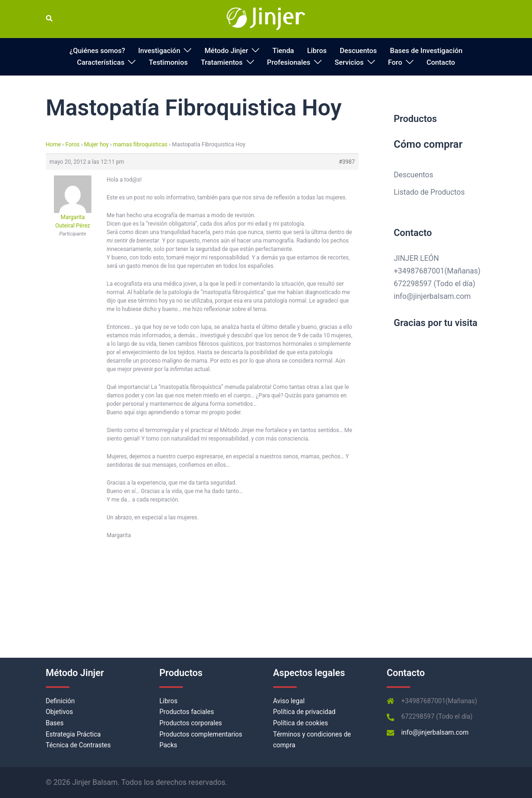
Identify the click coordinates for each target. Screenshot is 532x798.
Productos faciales (187, 712)
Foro (395, 62)
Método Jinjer (226, 51)
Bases (55, 723)
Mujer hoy (96, 144)
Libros (317, 51)
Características (101, 62)
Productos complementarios (201, 734)
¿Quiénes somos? (97, 51)
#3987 (347, 162)
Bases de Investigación (426, 51)
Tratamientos (221, 62)
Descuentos (358, 51)
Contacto (441, 62)
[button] (50, 19)
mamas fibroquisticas (140, 144)
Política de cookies (301, 723)
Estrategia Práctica (73, 734)
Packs (168, 745)
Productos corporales (191, 723)
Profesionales (289, 62)
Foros (72, 144)
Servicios (349, 62)
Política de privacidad (304, 712)
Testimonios (168, 62)
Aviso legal (289, 701)
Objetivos (60, 712)
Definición (60, 701)
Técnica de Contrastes (79, 745)
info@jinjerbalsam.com (432, 296)
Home (53, 144)
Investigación (159, 51)
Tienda (283, 51)
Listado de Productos (429, 192)
